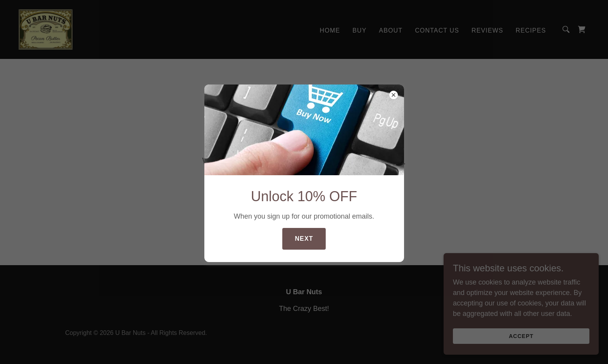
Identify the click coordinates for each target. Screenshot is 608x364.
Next (304, 239)
